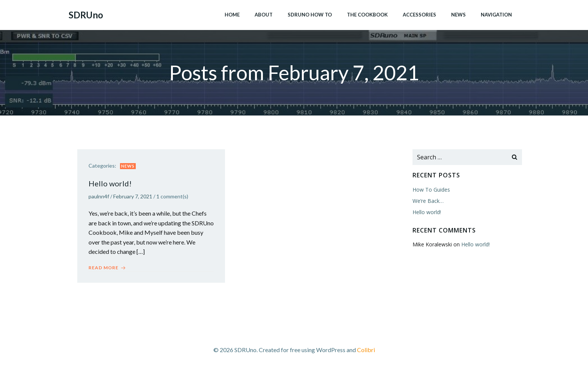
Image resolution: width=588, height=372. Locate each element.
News (458, 15)
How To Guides (431, 190)
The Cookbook (367, 15)
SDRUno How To (310, 15)
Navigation (496, 15)
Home (232, 15)
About (264, 15)
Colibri (366, 350)
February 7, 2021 (133, 197)
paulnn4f (99, 197)
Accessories (419, 15)
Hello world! (427, 212)
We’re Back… (428, 201)
